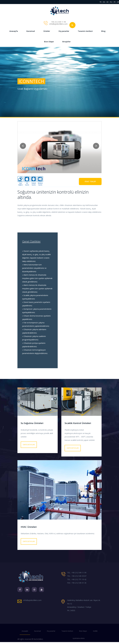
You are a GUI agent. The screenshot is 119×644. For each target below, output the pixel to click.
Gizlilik (95, 631)
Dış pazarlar (64, 31)
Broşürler (67, 42)
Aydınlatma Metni (79, 638)
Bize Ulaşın (49, 42)
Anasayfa (14, 31)
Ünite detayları (29, 445)
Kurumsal (31, 31)
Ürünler (47, 31)
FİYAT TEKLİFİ (90, 181)
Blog (103, 31)
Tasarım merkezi (85, 31)
